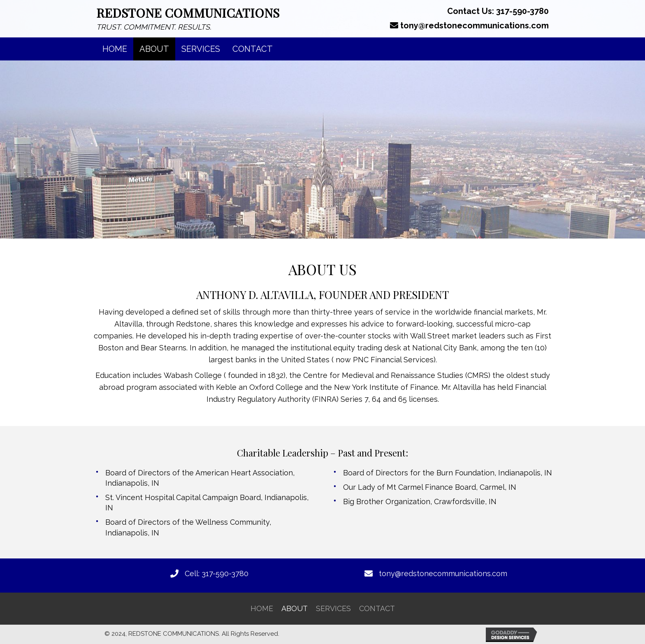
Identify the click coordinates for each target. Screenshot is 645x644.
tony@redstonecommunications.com (474, 25)
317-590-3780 (522, 11)
